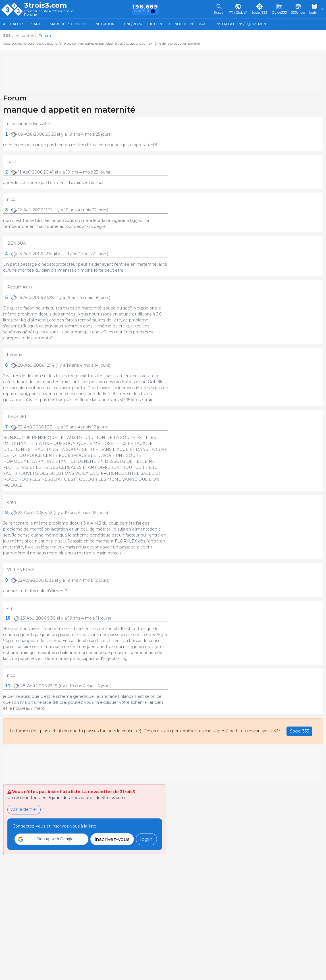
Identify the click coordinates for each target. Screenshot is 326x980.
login (146, 839)
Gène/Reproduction (142, 24)
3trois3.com (45, 5)
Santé (37, 24)
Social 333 (300, 731)
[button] (51, 839)
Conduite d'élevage (189, 24)
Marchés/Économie (69, 24)
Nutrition (105, 24)
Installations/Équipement (242, 24)
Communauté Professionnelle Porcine (49, 13)
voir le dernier (24, 809)
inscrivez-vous (112, 839)
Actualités (14, 24)
